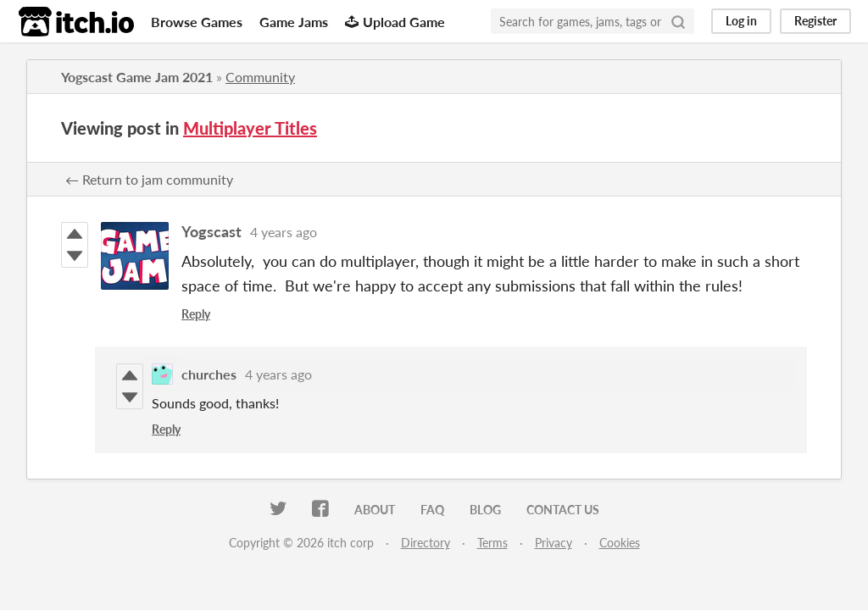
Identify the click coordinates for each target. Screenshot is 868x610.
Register (815, 21)
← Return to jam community (149, 179)
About (375, 510)
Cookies (620, 543)
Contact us (563, 510)
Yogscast (211, 231)
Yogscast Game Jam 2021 (137, 77)
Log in (741, 21)
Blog (485, 510)
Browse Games (197, 22)
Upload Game (395, 22)
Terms (492, 543)
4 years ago (284, 232)
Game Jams (294, 22)
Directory (426, 543)
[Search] (678, 21)
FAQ (432, 510)
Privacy (554, 543)
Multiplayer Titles (250, 128)
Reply (196, 314)
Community (260, 77)
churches (209, 374)
